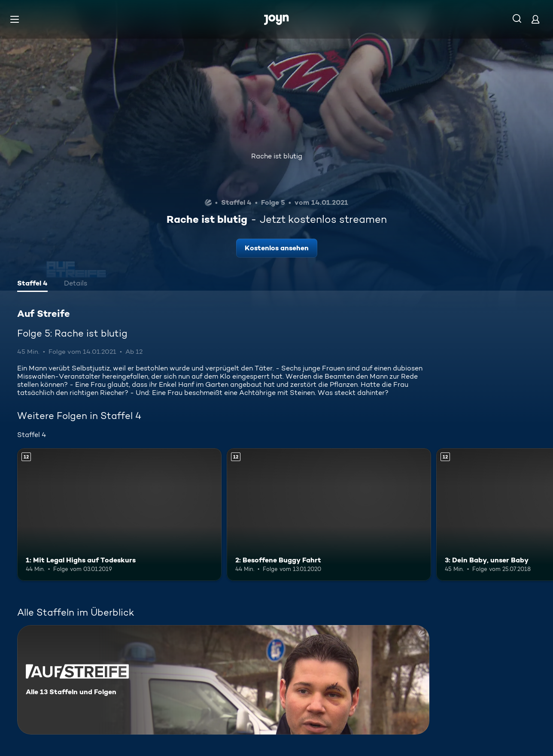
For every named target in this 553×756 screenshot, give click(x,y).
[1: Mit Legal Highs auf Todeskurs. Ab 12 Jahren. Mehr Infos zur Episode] (119, 515)
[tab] (32, 284)
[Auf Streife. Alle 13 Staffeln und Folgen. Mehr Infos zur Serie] (223, 680)
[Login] (535, 19)
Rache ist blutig (277, 156)
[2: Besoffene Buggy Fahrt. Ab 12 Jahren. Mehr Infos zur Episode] (329, 515)
